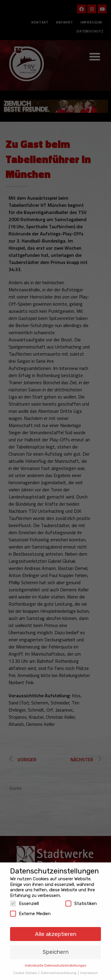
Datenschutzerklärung (59, 968)
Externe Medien (30, 909)
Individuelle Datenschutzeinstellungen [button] (56, 961)
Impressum (89, 968)
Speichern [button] (56, 947)
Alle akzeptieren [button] (56, 929)
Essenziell (24, 899)
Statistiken (81, 899)
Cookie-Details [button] (26, 968)
